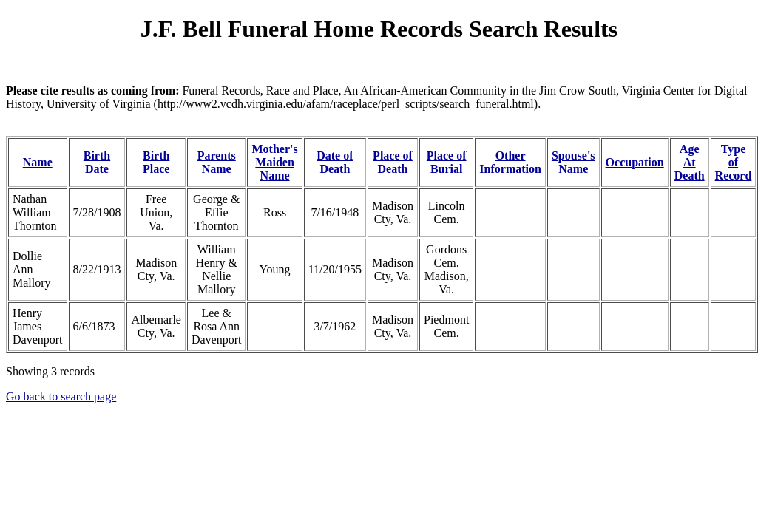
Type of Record (734, 162)
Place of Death (393, 162)
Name (38, 162)
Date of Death (335, 162)
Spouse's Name (573, 162)
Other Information (510, 162)
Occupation (635, 162)
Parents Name (217, 162)
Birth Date (97, 162)
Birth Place (156, 162)
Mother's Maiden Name (274, 162)
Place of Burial (447, 162)
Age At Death (690, 162)
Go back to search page (61, 396)
